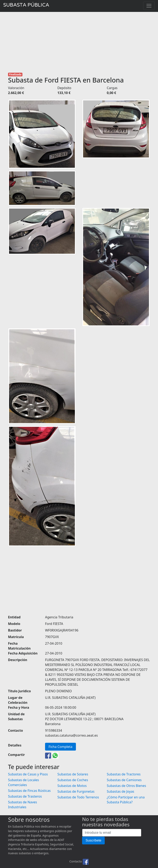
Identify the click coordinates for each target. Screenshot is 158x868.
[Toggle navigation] (149, 6)
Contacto (76, 861)
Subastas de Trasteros (25, 796)
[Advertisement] (79, 42)
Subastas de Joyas (120, 791)
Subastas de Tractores (124, 774)
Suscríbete (93, 840)
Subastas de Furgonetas (76, 791)
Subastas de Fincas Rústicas (29, 791)
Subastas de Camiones (124, 780)
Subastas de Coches (73, 780)
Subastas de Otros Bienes (126, 786)
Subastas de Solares (73, 774)
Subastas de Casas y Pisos (28, 774)
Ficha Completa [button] (60, 747)
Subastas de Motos (72, 786)
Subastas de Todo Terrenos (78, 797)
